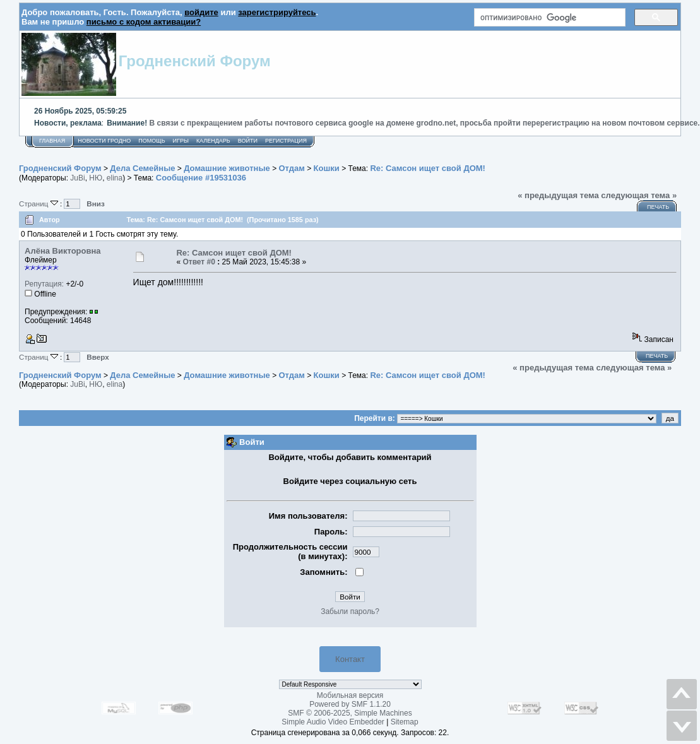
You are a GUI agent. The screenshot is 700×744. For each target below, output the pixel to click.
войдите (201, 12)
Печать (658, 207)
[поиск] (549, 18)
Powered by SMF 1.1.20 (350, 704)
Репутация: (44, 284)
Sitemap (405, 722)
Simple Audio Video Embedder (333, 722)
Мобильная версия (350, 695)
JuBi (77, 178)
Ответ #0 (199, 262)
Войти (248, 141)
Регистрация (286, 141)
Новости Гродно (104, 141)
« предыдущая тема (558, 195)
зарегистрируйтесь (277, 12)
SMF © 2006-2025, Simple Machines (350, 713)
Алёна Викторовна (63, 251)
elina (115, 178)
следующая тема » (639, 195)
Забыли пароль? (350, 611)
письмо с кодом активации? (144, 22)
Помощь (151, 141)
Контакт (350, 659)
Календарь (213, 141)
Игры (181, 141)
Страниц (39, 204)
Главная (52, 141)
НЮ (96, 178)
